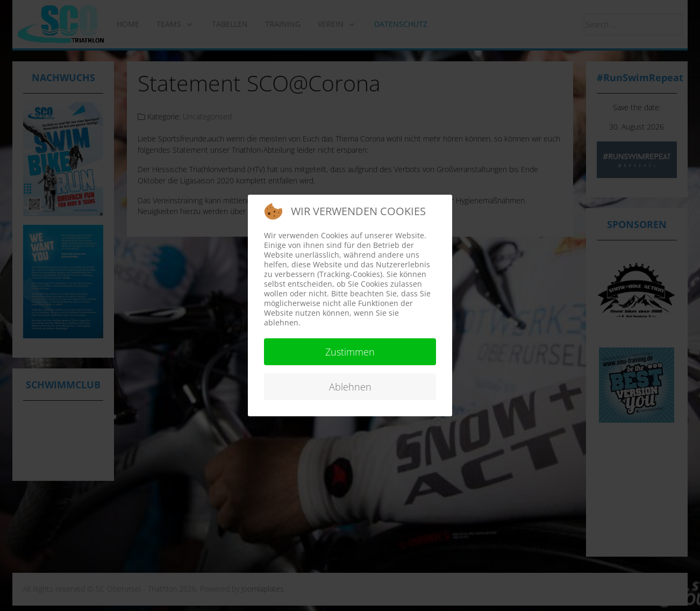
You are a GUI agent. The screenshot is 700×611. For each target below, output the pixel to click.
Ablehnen (350, 387)
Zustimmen (350, 352)
